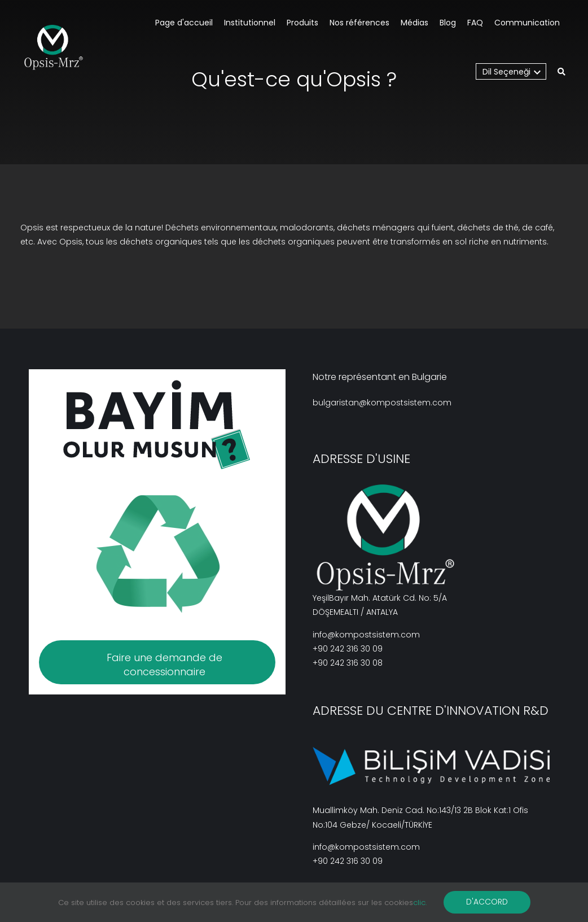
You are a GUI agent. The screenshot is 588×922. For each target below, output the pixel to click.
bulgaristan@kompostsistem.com (382, 403)
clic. (420, 903)
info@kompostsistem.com (366, 635)
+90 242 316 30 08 (348, 663)
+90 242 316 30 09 (348, 649)
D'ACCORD (487, 902)
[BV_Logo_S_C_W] (58, 47)
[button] (561, 73)
